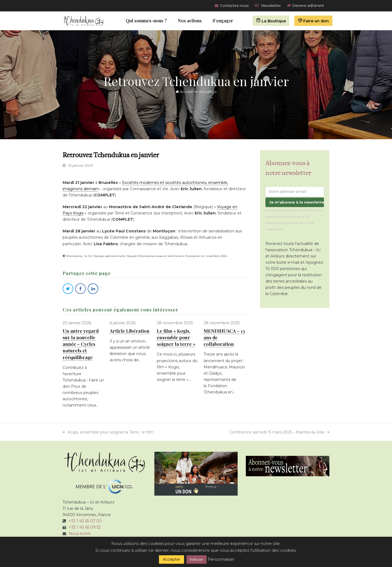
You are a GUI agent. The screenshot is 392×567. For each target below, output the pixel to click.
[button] (68, 289)
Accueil (184, 92)
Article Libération (130, 331)
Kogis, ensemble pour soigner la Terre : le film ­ (109, 432)
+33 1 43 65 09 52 (85, 527)
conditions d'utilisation (282, 223)
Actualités (208, 92)
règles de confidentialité (283, 217)
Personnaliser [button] (221, 559)
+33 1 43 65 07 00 (85, 521)
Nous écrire (80, 533)
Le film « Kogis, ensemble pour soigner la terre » (176, 337)
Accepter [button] (171, 559)
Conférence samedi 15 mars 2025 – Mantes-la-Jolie (279, 432)
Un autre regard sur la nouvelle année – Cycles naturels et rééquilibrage (81, 344)
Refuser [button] (197, 559)
